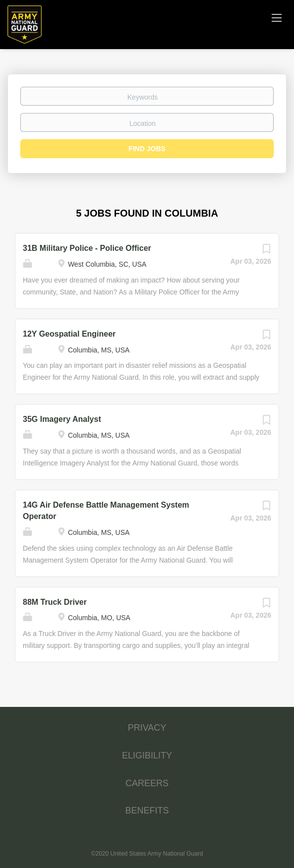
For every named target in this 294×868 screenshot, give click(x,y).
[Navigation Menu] (277, 17)
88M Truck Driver (55, 602)
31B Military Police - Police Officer (87, 248)
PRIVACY (147, 728)
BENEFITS (147, 810)
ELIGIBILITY (147, 755)
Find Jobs (147, 149)
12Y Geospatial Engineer (69, 334)
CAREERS (147, 783)
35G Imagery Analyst (62, 419)
